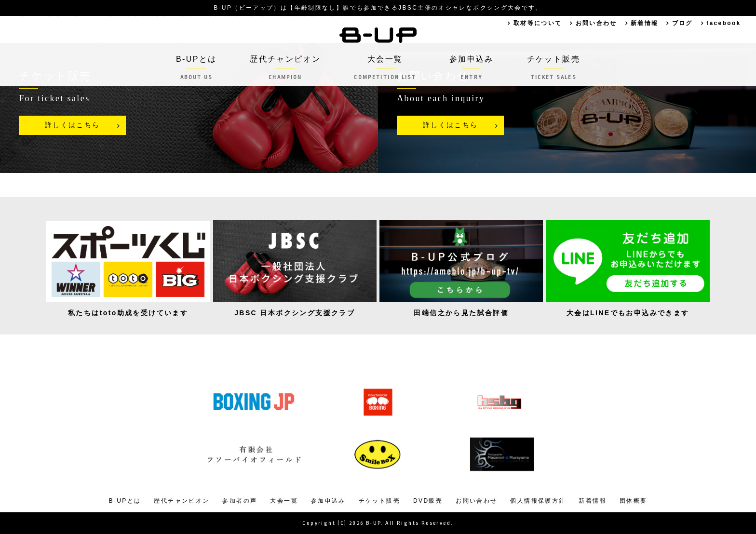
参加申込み (472, 68)
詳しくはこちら (73, 125)
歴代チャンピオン (285, 68)
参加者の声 (240, 501)
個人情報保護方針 (538, 501)
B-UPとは (196, 68)
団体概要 (634, 501)
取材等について (537, 23)
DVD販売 (428, 501)
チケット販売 (553, 68)
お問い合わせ (596, 23)
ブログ (682, 23)
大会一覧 (385, 68)
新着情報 (644, 23)
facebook (724, 23)
